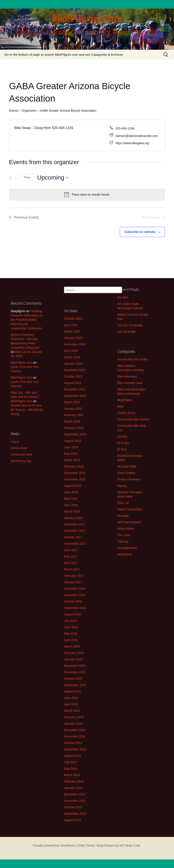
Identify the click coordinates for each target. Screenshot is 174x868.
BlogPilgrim (125, 400)
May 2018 (71, 499)
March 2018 (72, 511)
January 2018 (73, 518)
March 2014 (72, 775)
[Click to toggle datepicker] (53, 178)
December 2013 (75, 794)
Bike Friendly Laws (130, 383)
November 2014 (75, 736)
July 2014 (70, 762)
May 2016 (71, 634)
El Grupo (123, 443)
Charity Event (126, 413)
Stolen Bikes (126, 529)
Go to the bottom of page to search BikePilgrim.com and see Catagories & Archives (64, 55)
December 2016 (75, 589)
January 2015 (73, 724)
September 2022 (75, 396)
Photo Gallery (126, 473)
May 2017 (71, 556)
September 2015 (75, 685)
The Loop (124, 535)
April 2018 (71, 505)
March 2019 (72, 460)
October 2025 (73, 319)
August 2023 (72, 383)
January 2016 (73, 659)
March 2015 (72, 711)
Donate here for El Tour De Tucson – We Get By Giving (27, 410)
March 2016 (72, 646)
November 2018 (75, 479)
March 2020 (72, 421)
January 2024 (73, 364)
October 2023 (73, 376)
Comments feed (21, 454)
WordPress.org (21, 461)
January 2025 (73, 338)
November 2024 (75, 344)
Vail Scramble (126, 332)
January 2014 (73, 788)
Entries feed (19, 448)
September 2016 (75, 608)
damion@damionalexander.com (137, 136)
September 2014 (75, 749)
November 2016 (75, 595)
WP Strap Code (130, 846)
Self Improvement (129, 522)
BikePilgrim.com (21, 363)
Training (123, 541)
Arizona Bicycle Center (133, 359)
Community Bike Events (133, 419)
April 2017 (71, 563)
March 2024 (72, 357)
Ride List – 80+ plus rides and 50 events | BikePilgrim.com (25, 397)
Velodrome (124, 554)
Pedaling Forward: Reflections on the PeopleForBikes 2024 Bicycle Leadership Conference (27, 320)
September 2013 (75, 814)
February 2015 (74, 717)
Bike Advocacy (127, 376)
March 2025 (72, 331)
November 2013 (75, 801)
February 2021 (74, 415)
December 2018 (75, 473)
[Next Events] (16, 178)
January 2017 (73, 582)
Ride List (123, 503)
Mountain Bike (127, 466)
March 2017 (72, 569)
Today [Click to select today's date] (27, 177)
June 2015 (71, 698)
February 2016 (74, 653)
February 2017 (74, 576)
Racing (122, 486)
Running (123, 516)
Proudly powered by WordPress (54, 846)
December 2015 (75, 666)
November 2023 (75, 370)
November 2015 (75, 672)
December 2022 (75, 389)
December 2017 (75, 524)
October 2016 (73, 601)
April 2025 (71, 325)
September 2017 (75, 544)
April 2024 (71, 351)
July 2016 (70, 621)
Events (14, 111)
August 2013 (72, 820)
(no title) (123, 297)
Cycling (122, 436)
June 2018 (71, 492)
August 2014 (72, 756)
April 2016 (71, 640)
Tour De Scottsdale (130, 325)
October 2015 (73, 679)
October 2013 (73, 807)
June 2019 (71, 447)
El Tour (122, 449)
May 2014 (71, 769)
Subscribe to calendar (140, 232)
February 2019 (74, 466)
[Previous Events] (10, 178)
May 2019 (71, 454)
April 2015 (71, 704)
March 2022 (72, 402)
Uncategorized (127, 548)
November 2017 (75, 531)
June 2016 (71, 627)
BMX (121, 406)
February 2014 (74, 781)
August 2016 (72, 614)
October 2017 (73, 537)
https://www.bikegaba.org (132, 143)
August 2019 (72, 441)
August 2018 (72, 486)
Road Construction (130, 509)
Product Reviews (129, 479)
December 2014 (75, 730)
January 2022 (73, 409)
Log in (15, 442)
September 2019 (75, 434)
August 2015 (72, 691)
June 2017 (71, 550)
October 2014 (73, 743)
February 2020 (74, 428)
